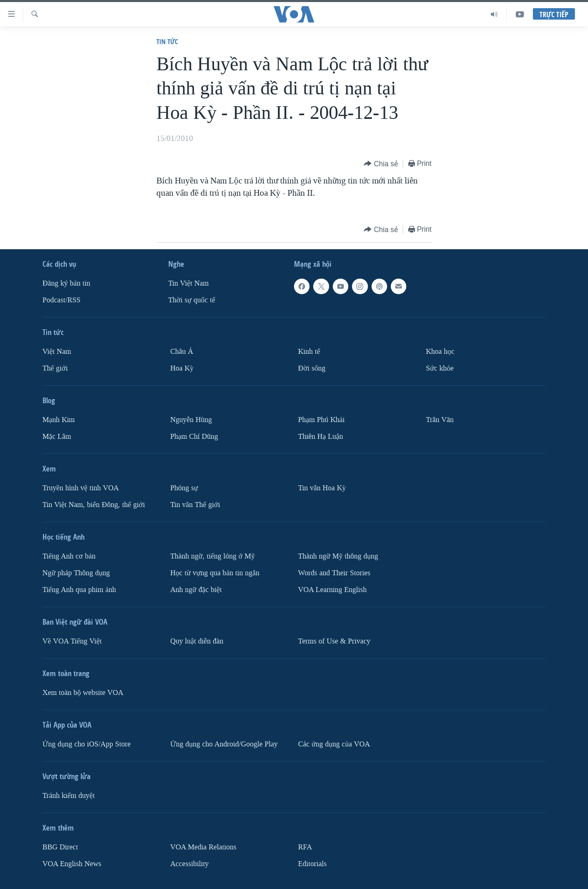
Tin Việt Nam (188, 283)
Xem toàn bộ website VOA (83, 693)
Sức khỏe (440, 368)
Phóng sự (184, 488)
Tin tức (167, 41)
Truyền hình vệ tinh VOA (81, 488)
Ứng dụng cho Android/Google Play (224, 744)
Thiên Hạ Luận (321, 437)
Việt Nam (57, 352)
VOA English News (72, 864)
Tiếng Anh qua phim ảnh (79, 590)
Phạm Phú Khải (321, 420)
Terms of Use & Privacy (334, 641)
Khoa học (440, 352)
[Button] (381, 164)
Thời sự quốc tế (192, 300)
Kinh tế (309, 352)
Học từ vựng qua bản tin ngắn (215, 573)
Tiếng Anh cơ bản (69, 556)
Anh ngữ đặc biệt (196, 590)
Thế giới (55, 368)
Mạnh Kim (59, 420)
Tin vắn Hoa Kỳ (322, 488)
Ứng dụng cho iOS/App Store (87, 744)
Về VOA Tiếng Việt (72, 641)
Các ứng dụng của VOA (334, 744)
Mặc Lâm (57, 437)
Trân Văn (440, 420)
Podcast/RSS (61, 300)
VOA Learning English (332, 590)
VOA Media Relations (203, 847)
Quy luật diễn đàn (197, 641)
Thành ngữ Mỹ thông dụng (338, 556)
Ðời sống (312, 368)
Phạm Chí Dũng (194, 437)
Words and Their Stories (334, 573)
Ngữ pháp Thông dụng (76, 573)
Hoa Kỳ (182, 368)
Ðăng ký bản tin (66, 283)
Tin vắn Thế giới (195, 505)
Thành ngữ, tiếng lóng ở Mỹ (213, 556)
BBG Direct (60, 847)
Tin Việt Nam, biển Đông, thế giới (94, 505)
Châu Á (182, 352)
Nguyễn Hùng (191, 420)
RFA (305, 847)
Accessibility (189, 864)
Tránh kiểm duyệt (69, 796)
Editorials (312, 864)
